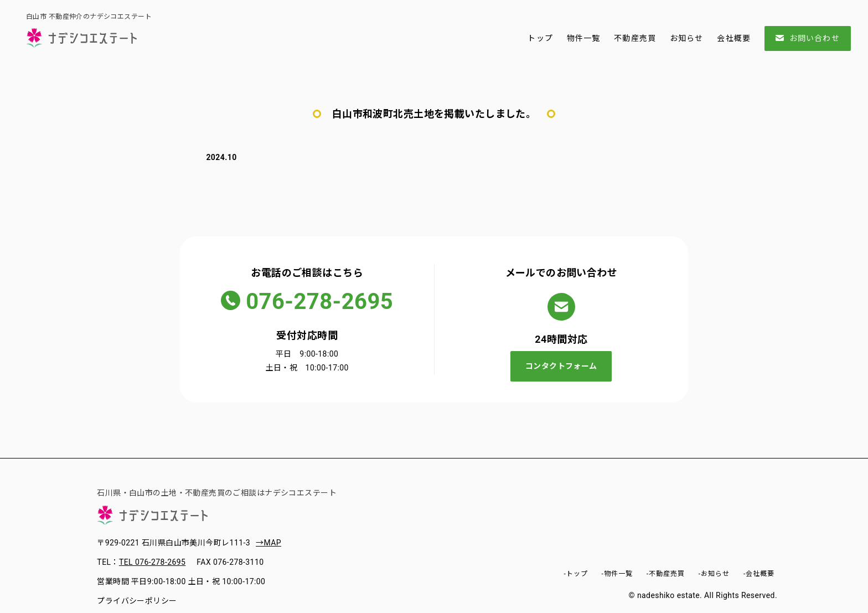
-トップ (575, 574)
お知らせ (686, 38)
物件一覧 (583, 38)
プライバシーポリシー (137, 601)
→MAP (268, 543)
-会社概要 (759, 574)
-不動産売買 (666, 574)
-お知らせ (714, 574)
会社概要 (733, 38)
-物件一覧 (617, 574)
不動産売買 (635, 38)
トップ (540, 38)
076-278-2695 (319, 302)
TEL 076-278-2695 (152, 562)
